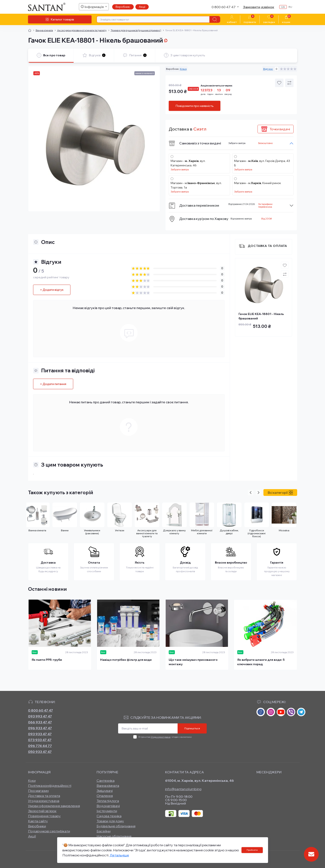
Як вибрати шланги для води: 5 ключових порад (261, 662)
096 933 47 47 (40, 728)
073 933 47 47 (40, 740)
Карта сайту (38, 821)
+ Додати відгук (52, 290)
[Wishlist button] (279, 83)
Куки (32, 781)
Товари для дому (110, 821)
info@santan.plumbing (183, 789)
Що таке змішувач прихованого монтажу (193, 662)
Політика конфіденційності (50, 786)
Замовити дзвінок (259, 7)
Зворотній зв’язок (42, 811)
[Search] (215, 19)
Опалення (105, 796)
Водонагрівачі (108, 806)
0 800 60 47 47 (40, 710)
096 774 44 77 (40, 746)
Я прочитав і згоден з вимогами (165, 737)
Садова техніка (109, 816)
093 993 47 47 (40, 716)
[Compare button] (289, 83)
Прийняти (252, 850)
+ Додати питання (53, 384)
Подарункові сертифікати (49, 831)
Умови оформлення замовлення (54, 806)
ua (283, 7)
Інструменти (107, 811)
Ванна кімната (44, 30)
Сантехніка (106, 781)
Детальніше (119, 855)
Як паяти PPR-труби (47, 660)
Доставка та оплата (267, 246)
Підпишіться (192, 728)
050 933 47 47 (40, 752)
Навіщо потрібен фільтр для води (126, 660)
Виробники (37, 826)
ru (290, 7)
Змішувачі (105, 791)
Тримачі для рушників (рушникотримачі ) (136, 30)
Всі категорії (280, 493)
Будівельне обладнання (116, 826)
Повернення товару (44, 816)
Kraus (183, 69)
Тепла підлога (108, 801)
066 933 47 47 (40, 722)
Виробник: (123, 7)
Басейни (104, 831)
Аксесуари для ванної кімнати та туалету (82, 30)
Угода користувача (161, 737)
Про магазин (38, 791)
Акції (142, 7)
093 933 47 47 (40, 734)
